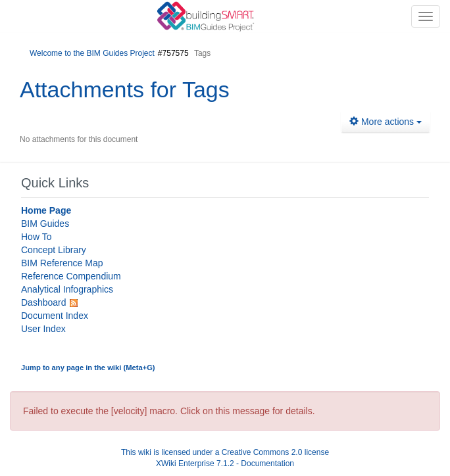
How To (36, 237)
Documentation (267, 464)
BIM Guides (45, 224)
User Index (43, 329)
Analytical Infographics (67, 289)
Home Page (46, 210)
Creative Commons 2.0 (262, 452)
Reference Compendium (71, 276)
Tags (206, 89)
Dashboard (44, 302)
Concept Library (54, 250)
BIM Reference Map (62, 263)
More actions (386, 122)
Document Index (55, 316)
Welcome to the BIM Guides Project (92, 53)
